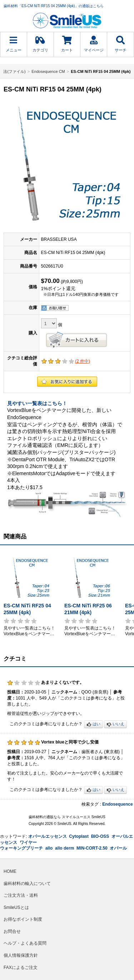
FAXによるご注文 (21, 967)
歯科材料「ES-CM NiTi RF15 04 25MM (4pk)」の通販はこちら (54, 6)
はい (93, 724)
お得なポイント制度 (23, 919)
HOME (10, 871)
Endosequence (117, 804)
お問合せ (12, 931)
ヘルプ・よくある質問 (25, 943)
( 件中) (83, 361)
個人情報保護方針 (21, 955)
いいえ (115, 724)
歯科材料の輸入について (27, 884)
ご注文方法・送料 (21, 895)
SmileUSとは (16, 907)
